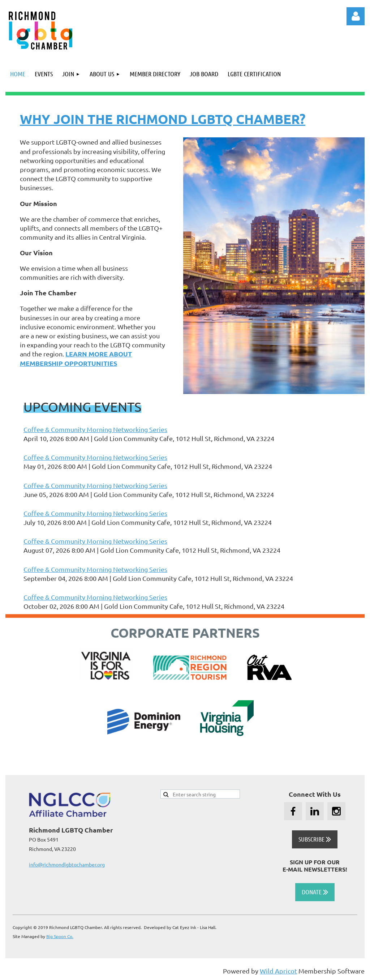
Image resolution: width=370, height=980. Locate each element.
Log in (356, 16)
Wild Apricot (278, 971)
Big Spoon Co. (60, 936)
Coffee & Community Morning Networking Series (95, 429)
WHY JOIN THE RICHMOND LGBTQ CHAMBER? (163, 119)
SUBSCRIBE (315, 839)
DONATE (315, 892)
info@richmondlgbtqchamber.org (67, 864)
